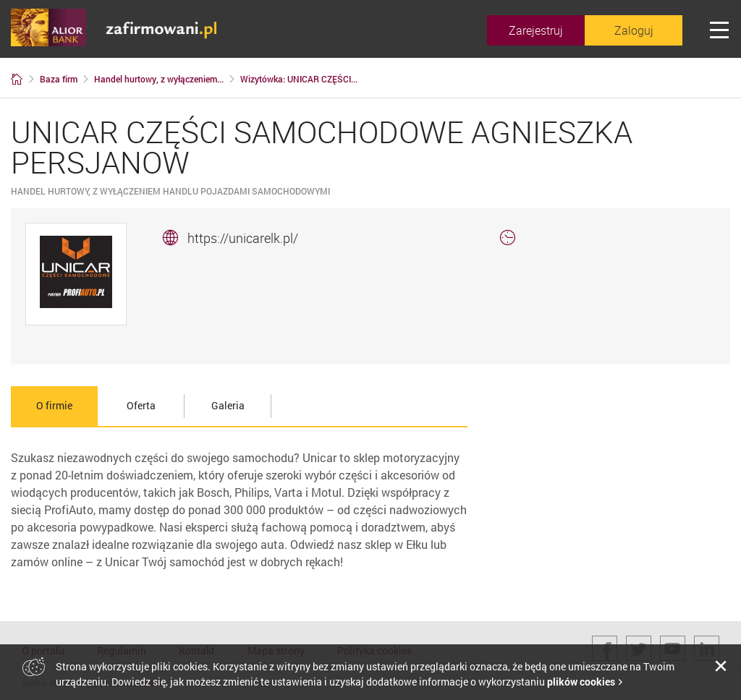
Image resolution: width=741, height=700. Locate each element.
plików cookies (581, 682)
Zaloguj (634, 30)
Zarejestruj (536, 30)
